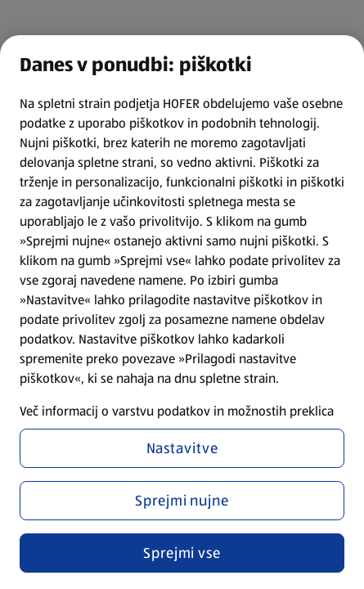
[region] (182, 312)
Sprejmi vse (182, 553)
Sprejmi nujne (182, 501)
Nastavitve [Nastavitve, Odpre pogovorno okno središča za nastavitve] (182, 448)
